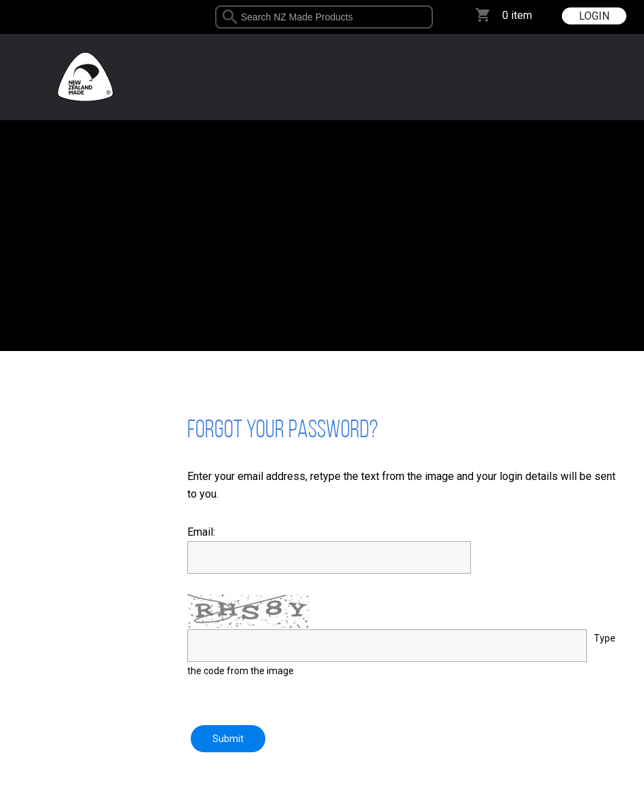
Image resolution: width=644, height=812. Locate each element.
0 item (517, 15)
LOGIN (594, 16)
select (428, 17)
